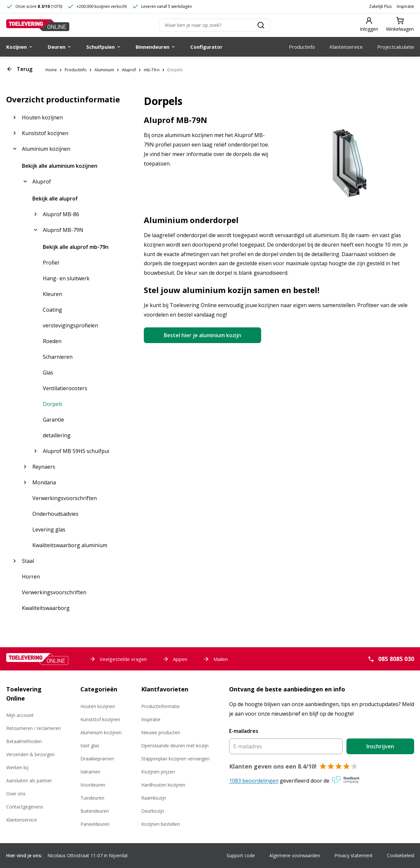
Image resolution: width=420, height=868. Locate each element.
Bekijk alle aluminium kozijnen (60, 166)
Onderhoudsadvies (55, 514)
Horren (31, 577)
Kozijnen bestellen (160, 824)
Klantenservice (22, 820)
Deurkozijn (153, 811)
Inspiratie (405, 6)
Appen (175, 659)
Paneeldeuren (95, 824)
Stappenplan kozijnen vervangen (175, 759)
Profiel (51, 263)
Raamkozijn (154, 798)
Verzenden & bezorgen (30, 754)
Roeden (52, 341)
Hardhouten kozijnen (163, 785)
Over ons (16, 794)
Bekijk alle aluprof (55, 199)
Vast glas (90, 746)
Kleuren (52, 294)
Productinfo (76, 70)
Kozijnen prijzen (158, 772)
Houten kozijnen (98, 706)
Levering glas (49, 529)
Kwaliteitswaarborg (46, 608)
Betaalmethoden (24, 741)
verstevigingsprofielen (70, 325)
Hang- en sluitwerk (66, 278)
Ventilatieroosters (65, 388)
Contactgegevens (25, 807)
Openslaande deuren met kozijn (175, 746)
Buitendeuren (95, 811)
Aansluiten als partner (29, 781)
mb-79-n (152, 70)
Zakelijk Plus (380, 6)
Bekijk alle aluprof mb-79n (76, 247)
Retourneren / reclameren (34, 728)
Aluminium (104, 70)
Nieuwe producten (161, 732)
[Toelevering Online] (38, 25)
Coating (52, 310)
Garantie (53, 420)
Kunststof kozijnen (100, 719)
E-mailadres (244, 731)
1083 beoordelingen (254, 781)
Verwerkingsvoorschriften (65, 498)
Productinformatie (160, 706)
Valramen (90, 772)
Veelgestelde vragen (118, 659)
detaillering (57, 435)
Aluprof (129, 70)
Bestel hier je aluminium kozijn (202, 335)
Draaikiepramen (97, 759)
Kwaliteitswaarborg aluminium (70, 545)
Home (51, 70)
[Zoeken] (215, 25)
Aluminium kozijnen (101, 732)
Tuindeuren (92, 798)
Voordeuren (93, 785)
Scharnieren (58, 357)
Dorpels (175, 70)
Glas (48, 373)
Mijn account (20, 715)
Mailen (215, 659)
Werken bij (17, 767)
